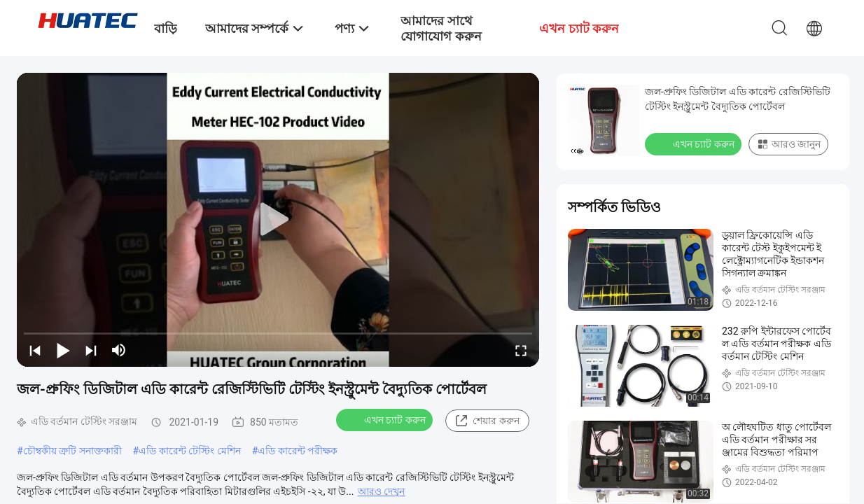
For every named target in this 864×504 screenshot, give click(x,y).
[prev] (35, 350)
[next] (91, 350)
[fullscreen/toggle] (521, 350)
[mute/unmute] (119, 350)
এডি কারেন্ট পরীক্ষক (298, 451)
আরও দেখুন (381, 491)
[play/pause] (63, 350)
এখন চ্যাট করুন (386, 419)
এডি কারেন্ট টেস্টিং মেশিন (189, 451)
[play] (278, 220)
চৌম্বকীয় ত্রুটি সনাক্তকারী (72, 451)
